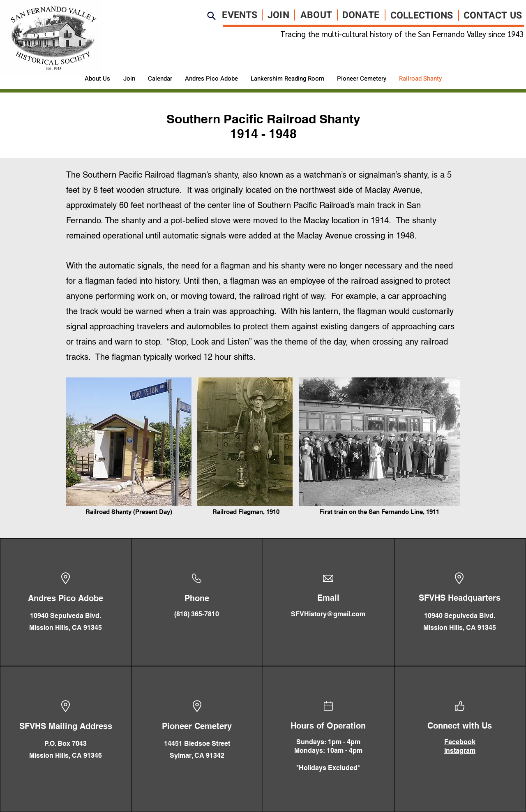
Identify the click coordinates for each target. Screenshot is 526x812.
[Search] (212, 16)
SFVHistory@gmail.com (328, 614)
